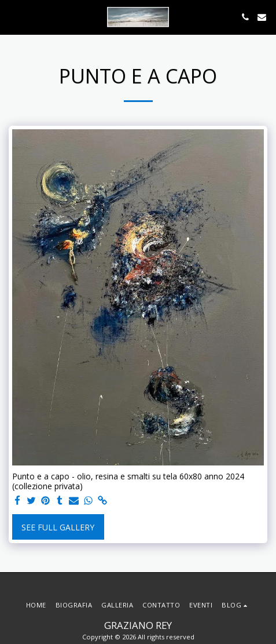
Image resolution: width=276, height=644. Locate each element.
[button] (13, 17)
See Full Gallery (58, 527)
